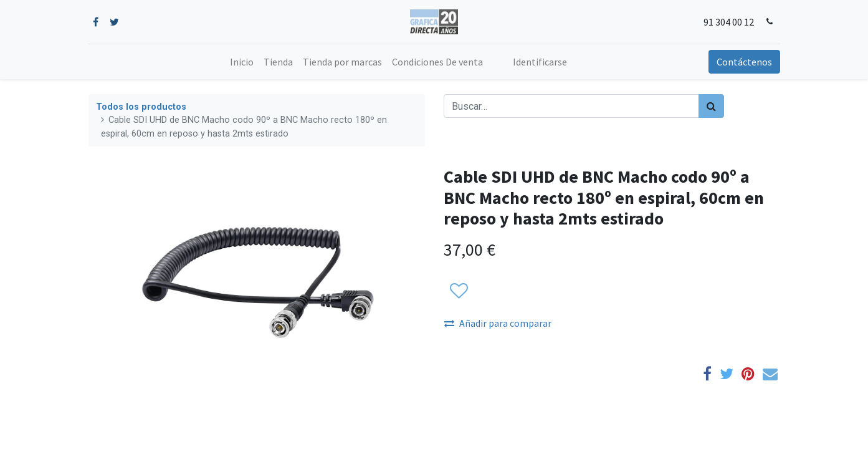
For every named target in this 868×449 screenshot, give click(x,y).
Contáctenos (744, 62)
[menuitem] (242, 62)
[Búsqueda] (711, 106)
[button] (458, 292)
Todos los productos (141, 107)
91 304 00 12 (729, 22)
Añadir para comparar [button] (498, 323)
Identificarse (540, 62)
